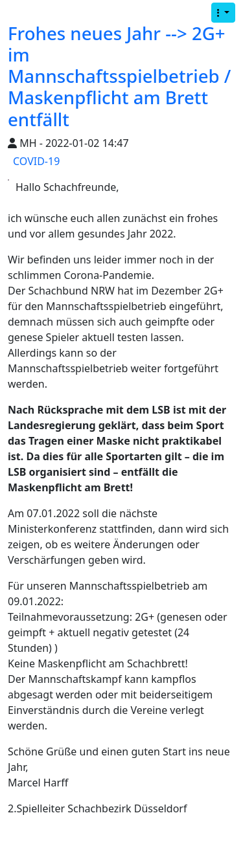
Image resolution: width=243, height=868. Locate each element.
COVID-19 (36, 161)
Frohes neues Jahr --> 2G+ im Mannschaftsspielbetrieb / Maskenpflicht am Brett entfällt (119, 76)
